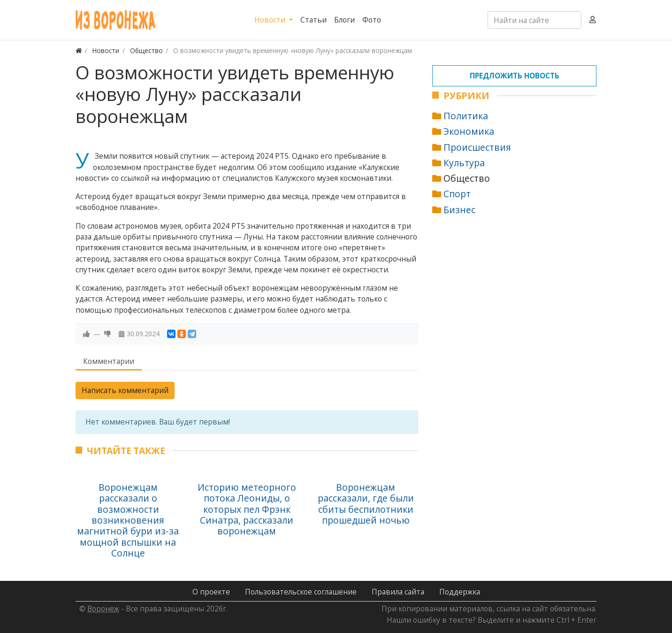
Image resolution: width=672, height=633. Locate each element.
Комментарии (109, 361)
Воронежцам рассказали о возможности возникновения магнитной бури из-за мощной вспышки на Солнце (128, 520)
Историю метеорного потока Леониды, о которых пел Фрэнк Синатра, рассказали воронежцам (247, 509)
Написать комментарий (125, 390)
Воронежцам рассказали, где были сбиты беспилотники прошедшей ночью (366, 504)
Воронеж (103, 609)
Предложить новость (515, 76)
